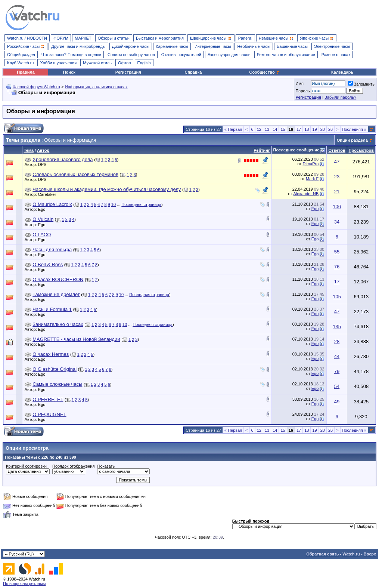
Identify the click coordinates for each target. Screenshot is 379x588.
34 (337, 222)
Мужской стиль (97, 63)
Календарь (342, 72)
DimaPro (311, 164)
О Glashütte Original (55, 369)
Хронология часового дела (63, 159)
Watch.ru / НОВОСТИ (27, 38)
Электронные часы (332, 46)
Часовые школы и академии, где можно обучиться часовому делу (107, 189)
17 (299, 129)
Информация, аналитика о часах (96, 87)
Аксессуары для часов (229, 55)
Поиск (69, 72)
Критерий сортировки (26, 466)
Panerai (245, 38)
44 (337, 356)
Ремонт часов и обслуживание (286, 55)
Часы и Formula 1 (52, 309)
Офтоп (124, 63)
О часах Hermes (51, 354)
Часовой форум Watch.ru (36, 87)
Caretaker (49, 194)
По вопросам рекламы (24, 584)
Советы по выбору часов (131, 55)
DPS (44, 164)
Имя (299, 83)
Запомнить (361, 84)
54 (337, 386)
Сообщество (264, 72)
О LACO (42, 235)
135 (337, 327)
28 (337, 341)
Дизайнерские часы (131, 46)
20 (323, 129)
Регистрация (128, 72)
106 (337, 207)
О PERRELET (48, 399)
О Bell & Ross (48, 264)
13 (267, 129)
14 (275, 129)
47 (337, 162)
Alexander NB (306, 194)
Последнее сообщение (296, 150)
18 (307, 129)
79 (337, 371)
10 (114, 204)
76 (337, 267)
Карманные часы (172, 46)
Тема (29, 150)
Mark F (312, 179)
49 (337, 402)
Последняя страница (141, 204)
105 (337, 297)
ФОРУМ (61, 38)
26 (330, 129)
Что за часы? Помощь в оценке (71, 55)
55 (337, 252)
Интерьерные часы (213, 46)
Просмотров (361, 150)
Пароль (302, 91)
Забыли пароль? (340, 97)
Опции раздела (352, 140)
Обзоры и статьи (114, 38)
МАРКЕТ (83, 38)
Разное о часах (336, 55)
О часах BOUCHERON (58, 279)
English (144, 63)
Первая (233, 129)
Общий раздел (21, 55)
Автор (43, 150)
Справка (193, 72)
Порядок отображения (73, 466)
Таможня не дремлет (56, 294)
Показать (106, 466)
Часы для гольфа (52, 250)
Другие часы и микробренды (78, 46)
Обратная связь (322, 554)
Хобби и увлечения (58, 63)
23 (337, 177)
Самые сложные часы (57, 384)
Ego (44, 209)
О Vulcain (43, 219)
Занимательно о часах (58, 324)
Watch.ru (351, 554)
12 (259, 129)
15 (283, 129)
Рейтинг (262, 150)
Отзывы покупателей (181, 55)
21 (337, 192)
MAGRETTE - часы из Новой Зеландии (76, 339)
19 (314, 129)
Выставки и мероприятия (160, 38)
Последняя (354, 129)
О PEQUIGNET (49, 414)
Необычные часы (254, 46)
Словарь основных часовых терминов (75, 174)
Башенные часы (292, 46)
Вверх (370, 554)
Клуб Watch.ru (20, 63)
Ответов (337, 150)
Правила (26, 72)
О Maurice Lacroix (52, 204)
